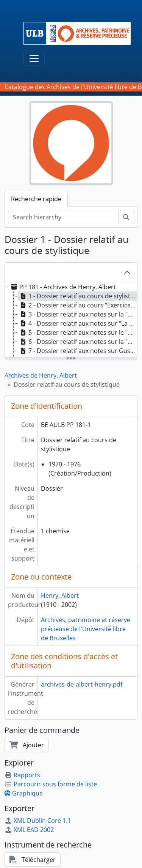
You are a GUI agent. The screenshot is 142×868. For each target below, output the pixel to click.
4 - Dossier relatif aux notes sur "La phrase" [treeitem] (78, 323)
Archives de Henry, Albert (41, 375)
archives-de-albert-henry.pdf (82, 684)
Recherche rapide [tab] (36, 199)
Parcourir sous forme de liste (51, 784)
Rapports (22, 775)
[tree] (71, 320)
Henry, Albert (60, 595)
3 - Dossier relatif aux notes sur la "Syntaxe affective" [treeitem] (78, 314)
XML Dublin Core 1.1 (38, 821)
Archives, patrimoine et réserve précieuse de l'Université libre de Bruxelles (86, 629)
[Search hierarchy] (63, 217)
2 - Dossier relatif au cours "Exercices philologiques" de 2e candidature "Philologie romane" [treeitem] (78, 305)
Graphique (24, 793)
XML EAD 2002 (29, 830)
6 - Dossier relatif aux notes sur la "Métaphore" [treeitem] (78, 342)
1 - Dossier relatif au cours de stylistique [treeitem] (78, 296)
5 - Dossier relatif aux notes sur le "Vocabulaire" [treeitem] (78, 332)
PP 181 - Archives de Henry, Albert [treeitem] (63, 287)
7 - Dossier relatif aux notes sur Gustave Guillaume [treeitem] (78, 351)
